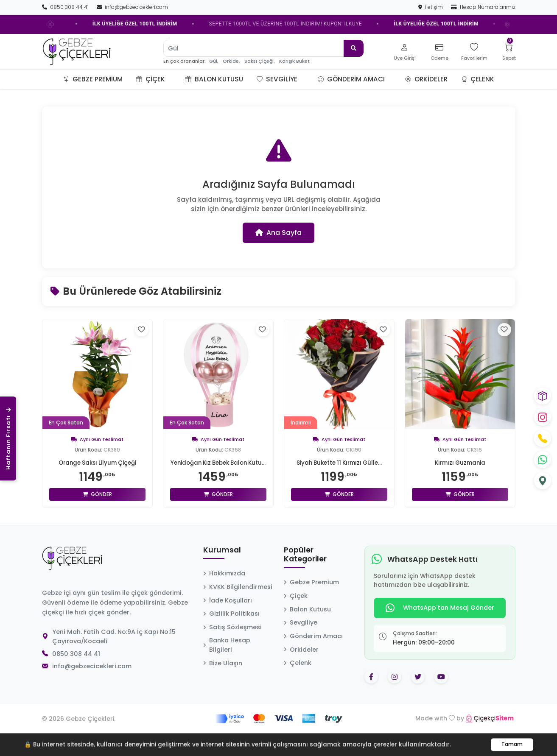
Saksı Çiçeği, (259, 61)
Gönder (97, 494)
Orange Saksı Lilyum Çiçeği (97, 463)
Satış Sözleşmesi (232, 639)
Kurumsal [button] (222, 562)
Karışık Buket (294, 61)
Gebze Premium (93, 79)
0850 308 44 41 (66, 7)
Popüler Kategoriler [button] (305, 567)
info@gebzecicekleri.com (132, 7)
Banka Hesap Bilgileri (227, 657)
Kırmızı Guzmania (460, 463)
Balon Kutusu (214, 79)
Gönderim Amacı (351, 79)
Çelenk (478, 79)
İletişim (431, 7)
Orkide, (231, 61)
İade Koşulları (228, 612)
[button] (175, 79)
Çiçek (151, 79)
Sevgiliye (277, 79)
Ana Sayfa (278, 233)
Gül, (214, 61)
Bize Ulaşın (223, 675)
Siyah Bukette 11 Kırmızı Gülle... (339, 463)
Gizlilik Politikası (231, 625)
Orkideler (426, 79)
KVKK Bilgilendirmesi (238, 599)
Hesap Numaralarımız (483, 7)
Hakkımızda (224, 585)
